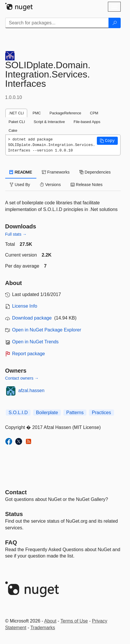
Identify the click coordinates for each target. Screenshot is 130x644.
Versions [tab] (50, 185)
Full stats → (16, 234)
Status (14, 514)
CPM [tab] (94, 113)
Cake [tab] (13, 130)
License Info (25, 306)
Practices (101, 413)
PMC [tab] (37, 113)
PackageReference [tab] (65, 113)
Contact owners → (22, 378)
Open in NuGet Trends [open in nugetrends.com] (35, 342)
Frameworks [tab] (56, 172)
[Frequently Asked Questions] (11, 542)
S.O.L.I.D (18, 413)
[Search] (115, 23)
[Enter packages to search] (57, 23)
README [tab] (21, 172)
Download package (32, 318)
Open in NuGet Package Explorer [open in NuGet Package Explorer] (47, 330)
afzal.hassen (31, 390)
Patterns (75, 413)
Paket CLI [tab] (17, 122)
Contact (16, 492)
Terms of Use (74, 621)
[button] (107, 141)
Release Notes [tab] (87, 185)
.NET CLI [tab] (16, 113)
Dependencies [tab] (95, 172)
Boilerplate (47, 413)
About (50, 621)
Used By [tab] (20, 185)
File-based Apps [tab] (87, 122)
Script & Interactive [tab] (49, 122)
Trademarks (43, 628)
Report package (29, 354)
